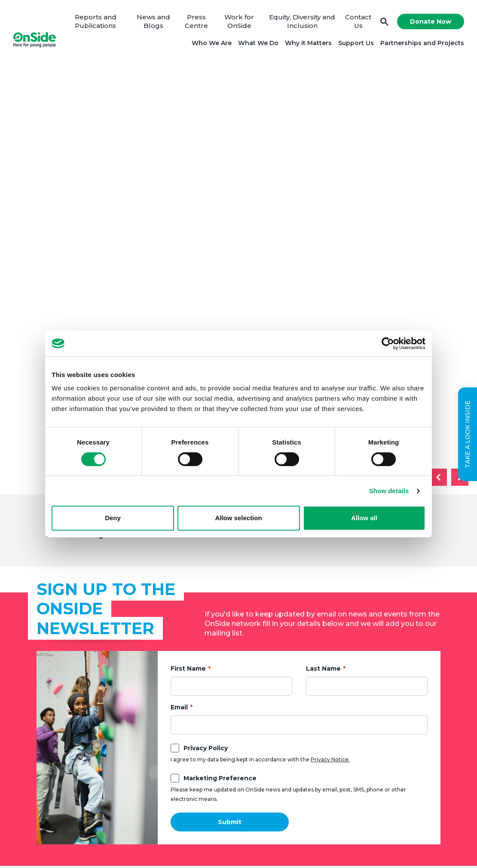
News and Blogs (153, 21)
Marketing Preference (220, 778)
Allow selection (238, 518)
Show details (389, 491)
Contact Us (358, 21)
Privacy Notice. (330, 759)
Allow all (364, 518)
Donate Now (431, 21)
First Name (188, 669)
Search (384, 22)
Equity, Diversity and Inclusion (302, 21)
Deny (113, 518)
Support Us (356, 43)
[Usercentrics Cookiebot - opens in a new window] (388, 344)
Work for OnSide (239, 21)
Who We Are (212, 43)
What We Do (258, 43)
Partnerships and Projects (422, 43)
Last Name (323, 669)
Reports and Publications (96, 21)
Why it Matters (308, 43)
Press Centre (196, 21)
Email (179, 707)
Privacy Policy (206, 748)
